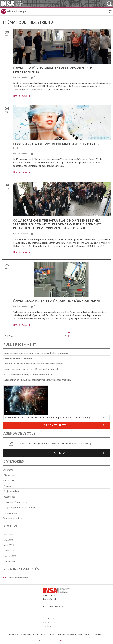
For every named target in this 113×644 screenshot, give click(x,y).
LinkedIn (60, 611)
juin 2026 (8, 534)
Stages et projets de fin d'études (19, 507)
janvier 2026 (10, 561)
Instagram (65, 611)
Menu (109, 11)
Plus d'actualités (55, 425)
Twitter (50, 611)
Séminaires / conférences (16, 502)
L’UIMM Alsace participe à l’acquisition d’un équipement (57, 301)
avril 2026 (9, 545)
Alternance (9, 470)
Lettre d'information (18, 577)
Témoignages (10, 513)
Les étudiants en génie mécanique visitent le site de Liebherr (33, 363)
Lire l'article (20, 96)
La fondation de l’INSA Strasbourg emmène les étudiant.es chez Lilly (37, 380)
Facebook (45, 611)
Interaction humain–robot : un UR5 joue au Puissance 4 (31, 369)
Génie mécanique (17, 11)
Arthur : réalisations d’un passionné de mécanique (28, 374)
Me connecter (66, 641)
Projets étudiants (12, 491)
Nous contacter (51, 622)
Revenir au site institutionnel (56, 595)
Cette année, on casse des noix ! (19, 358)
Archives (48, 626)
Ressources (9, 497)
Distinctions (9, 475)
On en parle (9, 480)
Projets (7, 486)
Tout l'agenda (55, 453)
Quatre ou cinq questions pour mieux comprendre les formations (36, 353)
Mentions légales (51, 619)
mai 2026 (8, 540)
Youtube (55, 611)
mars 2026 (9, 550)
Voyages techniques (13, 518)
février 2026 (10, 556)
